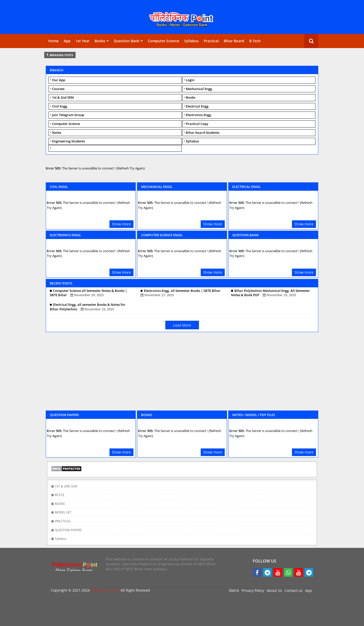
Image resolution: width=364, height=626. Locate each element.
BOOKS (60, 504)
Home (53, 41)
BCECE (60, 495)
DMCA (234, 590)
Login (190, 80)
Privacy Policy (253, 590)
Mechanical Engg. (199, 89)
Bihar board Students (203, 133)
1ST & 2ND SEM (66, 486)
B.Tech (255, 41)
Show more (121, 224)
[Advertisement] (182, 374)
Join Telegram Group (68, 115)
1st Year (83, 41)
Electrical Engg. (198, 106)
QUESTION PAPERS (68, 530)
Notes (57, 133)
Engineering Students (69, 141)
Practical (211, 41)
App (67, 41)
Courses (58, 89)
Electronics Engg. (199, 115)
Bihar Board (234, 41)
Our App (59, 80)
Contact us (294, 590)
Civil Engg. (60, 106)
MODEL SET (63, 512)
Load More (182, 325)
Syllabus (191, 41)
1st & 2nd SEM (63, 97)
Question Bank (127, 41)
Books (100, 41)
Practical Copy (197, 124)
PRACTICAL (63, 521)
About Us (274, 590)
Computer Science (164, 41)
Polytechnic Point (105, 590)
